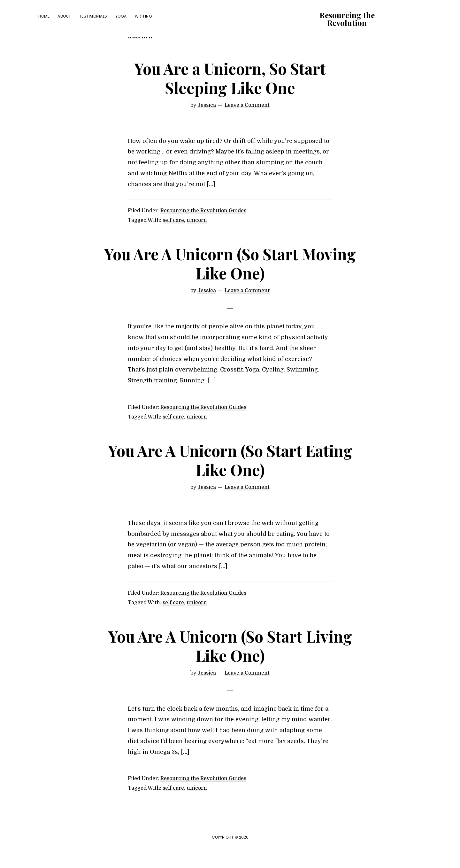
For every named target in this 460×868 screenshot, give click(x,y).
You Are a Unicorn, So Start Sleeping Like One (230, 96)
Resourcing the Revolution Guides (203, 229)
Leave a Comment (247, 123)
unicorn (197, 239)
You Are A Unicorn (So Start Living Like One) (230, 664)
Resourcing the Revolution (347, 19)
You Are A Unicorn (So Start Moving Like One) (230, 282)
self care (173, 239)
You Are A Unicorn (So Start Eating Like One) (230, 478)
